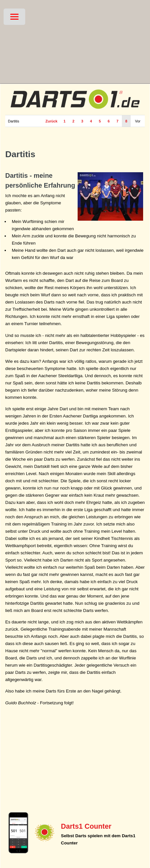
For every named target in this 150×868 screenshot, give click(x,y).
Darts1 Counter (86, 826)
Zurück (52, 121)
